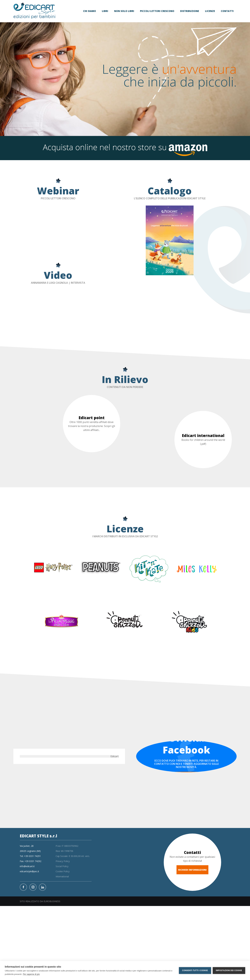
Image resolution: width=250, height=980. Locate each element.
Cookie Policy (63, 871)
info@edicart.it (27, 866)
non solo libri (124, 11)
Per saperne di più (31, 974)
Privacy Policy (63, 861)
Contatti (227, 11)
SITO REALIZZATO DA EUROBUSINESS (40, 901)
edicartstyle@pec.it (29, 871)
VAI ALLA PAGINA (186, 776)
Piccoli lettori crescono (157, 11)
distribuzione (190, 11)
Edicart (115, 756)
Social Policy (62, 866)
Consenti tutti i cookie (195, 970)
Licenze (210, 11)
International (62, 876)
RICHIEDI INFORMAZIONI (192, 870)
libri (105, 11)
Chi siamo (90, 11)
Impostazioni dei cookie (229, 970)
